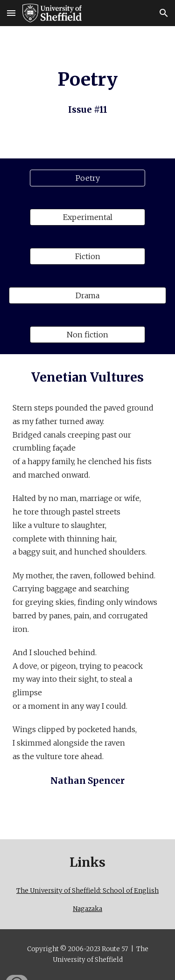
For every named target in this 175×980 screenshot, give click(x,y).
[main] (88, 92)
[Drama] (88, 295)
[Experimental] (87, 217)
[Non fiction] (87, 335)
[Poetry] (87, 178)
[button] (11, 13)
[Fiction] (87, 256)
